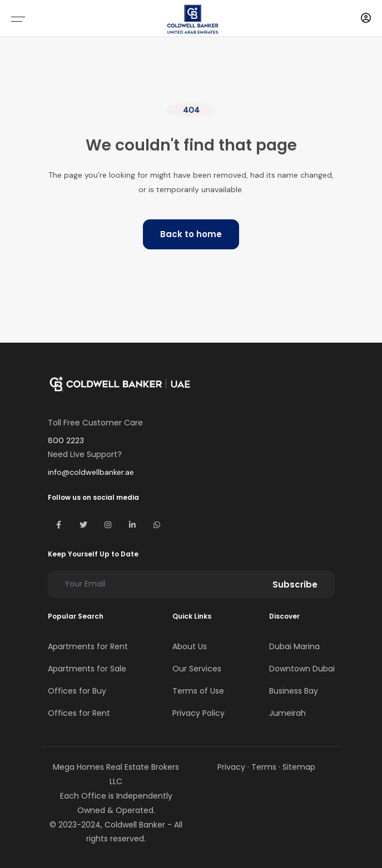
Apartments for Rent (88, 646)
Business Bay (294, 691)
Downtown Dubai (302, 669)
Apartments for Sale (87, 669)
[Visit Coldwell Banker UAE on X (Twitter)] (83, 525)
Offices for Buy (77, 691)
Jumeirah (287, 713)
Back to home (191, 234)
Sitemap (299, 767)
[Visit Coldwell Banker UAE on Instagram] (108, 525)
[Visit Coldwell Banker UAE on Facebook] (59, 525)
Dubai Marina (294, 646)
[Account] (366, 18)
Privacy (231, 767)
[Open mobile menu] (18, 19)
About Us (190, 646)
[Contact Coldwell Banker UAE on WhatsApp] (157, 525)
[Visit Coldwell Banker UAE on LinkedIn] (132, 525)
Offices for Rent (79, 713)
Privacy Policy (199, 713)
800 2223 (66, 440)
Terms (264, 767)
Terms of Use (198, 691)
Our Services (197, 669)
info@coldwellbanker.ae (91, 472)
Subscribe (295, 584)
